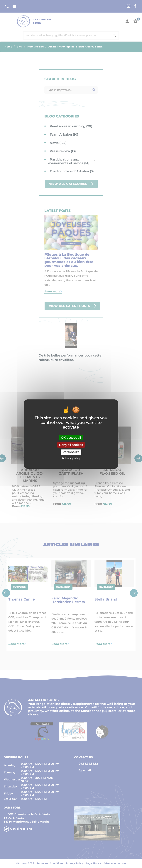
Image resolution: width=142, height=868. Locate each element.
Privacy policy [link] (71, 458)
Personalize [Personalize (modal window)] (71, 452)
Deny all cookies (71, 445)
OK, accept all (71, 438)
